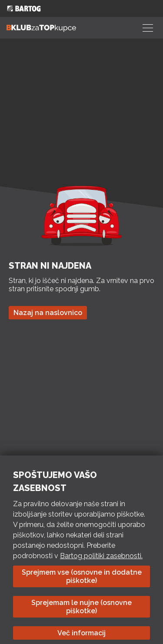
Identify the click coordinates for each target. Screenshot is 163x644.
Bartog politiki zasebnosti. (101, 556)
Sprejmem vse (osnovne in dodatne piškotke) (82, 576)
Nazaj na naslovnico (48, 313)
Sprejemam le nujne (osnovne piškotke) (81, 607)
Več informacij (81, 633)
